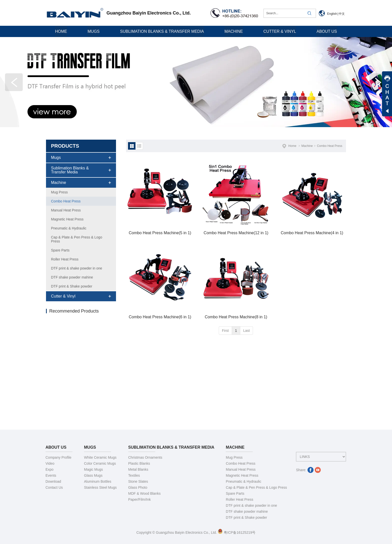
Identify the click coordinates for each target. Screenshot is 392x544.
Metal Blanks (138, 469)
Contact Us (54, 487)
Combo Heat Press (330, 146)
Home (292, 146)
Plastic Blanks (139, 463)
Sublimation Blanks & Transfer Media (171, 447)
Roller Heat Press (239, 499)
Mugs (90, 447)
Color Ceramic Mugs (100, 463)
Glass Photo (138, 487)
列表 (139, 146)
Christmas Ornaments (145, 457)
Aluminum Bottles (98, 481)
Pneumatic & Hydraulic (243, 481)
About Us (56, 447)
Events (51, 475)
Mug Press (234, 457)
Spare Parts (235, 493)
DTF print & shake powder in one (251, 505)
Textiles (134, 475)
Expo (49, 469)
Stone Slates (138, 481)
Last (246, 331)
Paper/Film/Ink (139, 499)
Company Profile (58, 457)
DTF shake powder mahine (247, 511)
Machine (307, 146)
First (225, 331)
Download (53, 481)
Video (50, 463)
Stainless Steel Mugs (100, 487)
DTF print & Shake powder (246, 517)
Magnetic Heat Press (242, 475)
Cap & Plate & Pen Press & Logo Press (256, 487)
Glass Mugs (93, 475)
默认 (132, 146)
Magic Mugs (93, 469)
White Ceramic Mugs (100, 457)
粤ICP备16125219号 (237, 532)
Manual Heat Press (241, 469)
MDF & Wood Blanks (144, 493)
